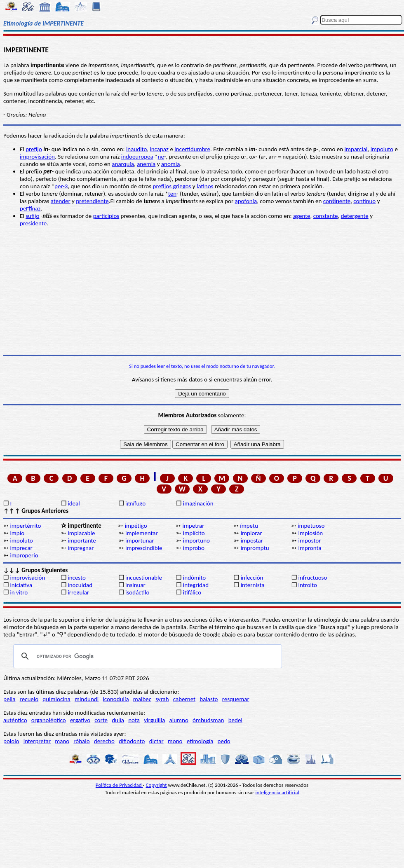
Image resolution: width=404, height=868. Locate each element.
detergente (355, 216)
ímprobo (194, 548)
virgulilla (154, 720)
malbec (142, 699)
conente (337, 201)
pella (9, 699)
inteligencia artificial (277, 792)
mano (62, 741)
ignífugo (135, 503)
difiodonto (132, 741)
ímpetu (249, 526)
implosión (310, 533)
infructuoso (312, 578)
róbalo (81, 741)
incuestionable (144, 578)
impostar (252, 540)
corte (101, 720)
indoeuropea (137, 157)
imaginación (198, 503)
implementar (142, 533)
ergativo (80, 720)
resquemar (236, 699)
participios (106, 216)
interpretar (37, 741)
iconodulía (116, 699)
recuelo (29, 699)
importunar (140, 540)
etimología (200, 741)
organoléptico (49, 720)
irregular (78, 592)
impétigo (136, 526)
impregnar (81, 548)
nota (134, 720)
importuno (196, 540)
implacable (81, 533)
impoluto (382, 149)
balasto (209, 699)
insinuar (135, 585)
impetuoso (311, 526)
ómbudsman (208, 720)
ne (161, 157)
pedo (224, 741)
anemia (146, 164)
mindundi (87, 699)
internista (253, 585)
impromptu (255, 548)
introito (307, 585)
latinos (205, 186)
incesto (77, 578)
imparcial (356, 149)
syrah (162, 699)
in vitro (19, 592)
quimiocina (56, 699)
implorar (251, 533)
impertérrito (25, 526)
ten (172, 194)
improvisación (37, 157)
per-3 (61, 186)
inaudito (136, 149)
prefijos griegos (172, 186)
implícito (194, 533)
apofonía (246, 201)
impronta (310, 548)
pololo (11, 741)
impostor (309, 540)
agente (302, 216)
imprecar (21, 548)
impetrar (193, 526)
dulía (118, 720)
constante (326, 216)
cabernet (184, 699)
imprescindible (144, 548)
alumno (179, 720)
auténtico (15, 720)
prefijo (34, 149)
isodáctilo (137, 592)
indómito (194, 578)
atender (61, 201)
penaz (30, 208)
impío (17, 533)
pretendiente (92, 201)
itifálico (192, 592)
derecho (104, 741)
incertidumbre (192, 149)
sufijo (32, 216)
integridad (196, 585)
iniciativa (21, 585)
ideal (74, 503)
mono (175, 741)
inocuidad (80, 585)
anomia (171, 164)
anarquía (123, 164)
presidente (33, 223)
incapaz (159, 149)
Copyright (156, 785)
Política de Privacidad (119, 785)
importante (82, 540)
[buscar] (146, 656)
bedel (235, 720)
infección (252, 578)
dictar (156, 741)
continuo (364, 201)
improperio (24, 555)
